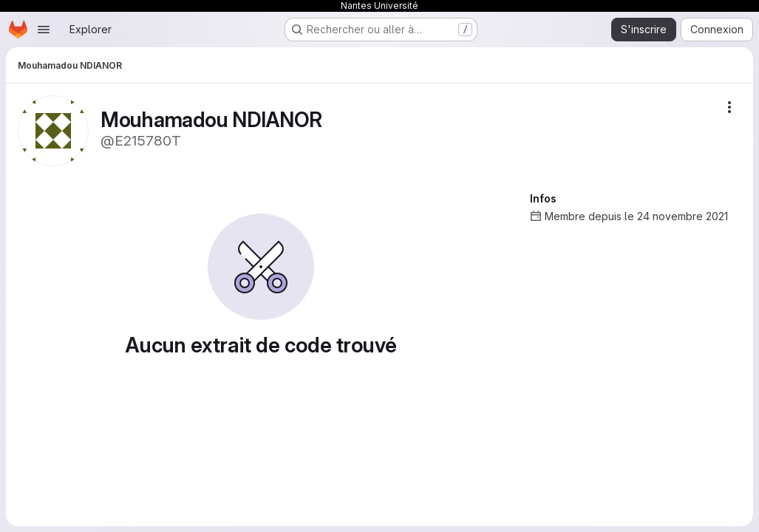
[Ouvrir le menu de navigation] (44, 30)
